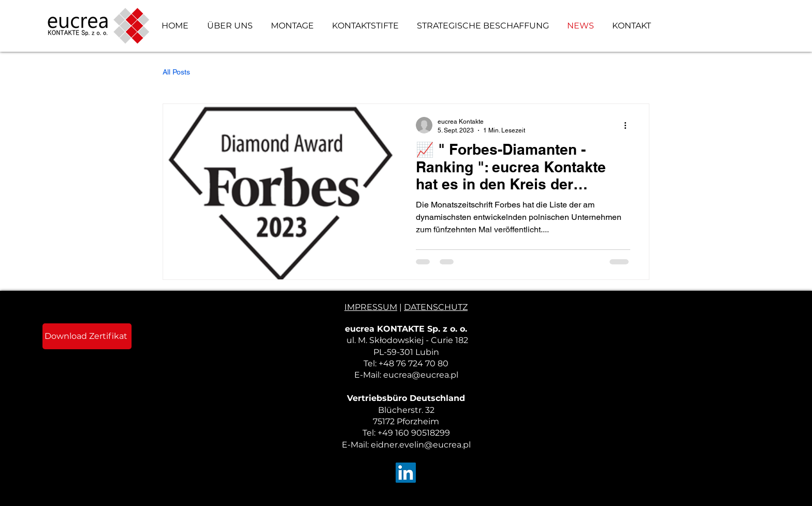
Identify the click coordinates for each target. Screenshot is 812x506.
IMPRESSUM (371, 307)
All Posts (176, 72)
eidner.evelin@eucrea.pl (421, 445)
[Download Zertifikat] (87, 336)
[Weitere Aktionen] (629, 125)
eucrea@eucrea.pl (421, 375)
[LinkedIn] (406, 473)
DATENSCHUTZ (436, 307)
